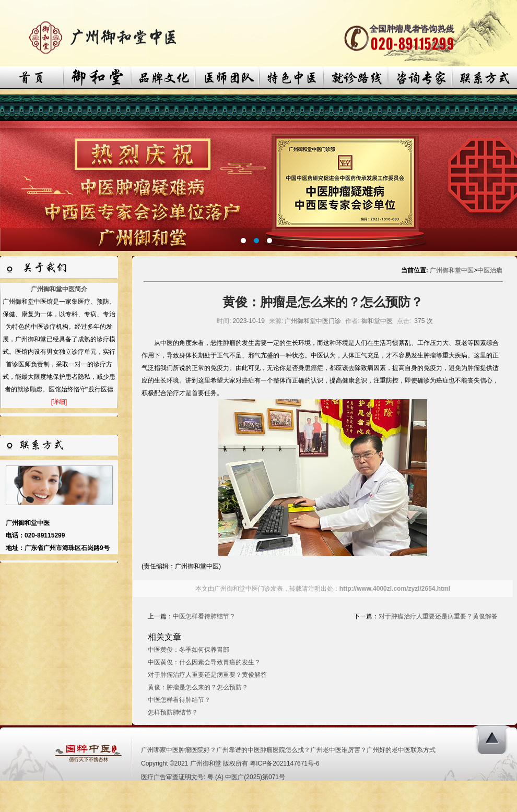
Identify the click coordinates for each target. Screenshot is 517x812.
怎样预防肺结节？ (173, 712)
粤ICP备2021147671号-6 (284, 763)
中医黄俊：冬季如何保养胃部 (189, 650)
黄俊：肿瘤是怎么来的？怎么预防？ (198, 687)
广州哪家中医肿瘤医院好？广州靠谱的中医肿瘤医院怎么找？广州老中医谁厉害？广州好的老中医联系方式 (288, 750)
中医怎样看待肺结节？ (204, 616)
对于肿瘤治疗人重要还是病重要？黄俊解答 (438, 616)
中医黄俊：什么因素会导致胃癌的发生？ (204, 662)
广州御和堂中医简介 (59, 289)
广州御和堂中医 (452, 270)
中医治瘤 (490, 270)
